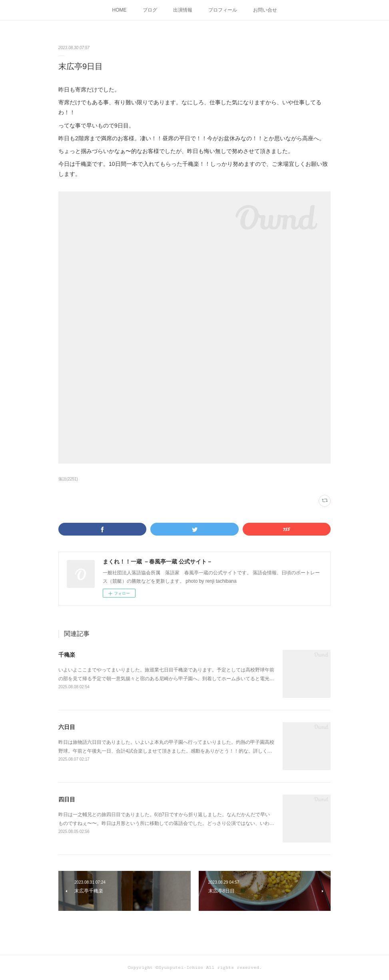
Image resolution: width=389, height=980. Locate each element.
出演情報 (183, 10)
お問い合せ (265, 10)
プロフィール (223, 10)
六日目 (67, 727)
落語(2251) (68, 479)
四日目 (67, 799)
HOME (120, 10)
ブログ (150, 10)
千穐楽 (67, 655)
